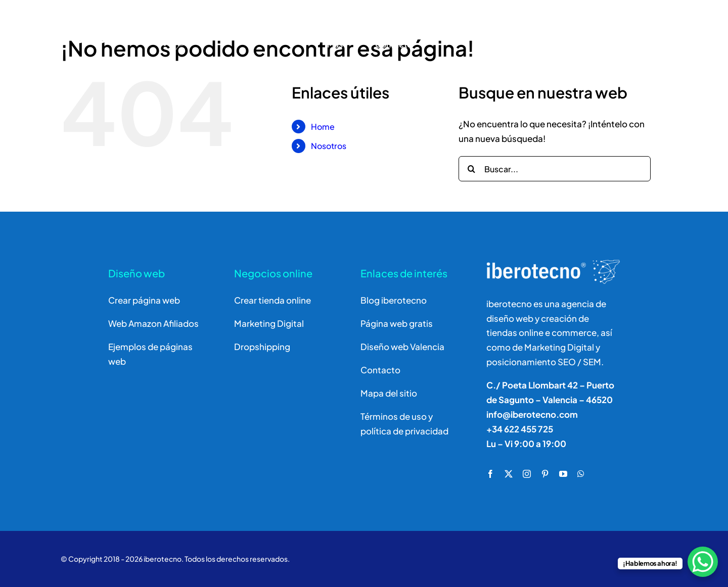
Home (323, 127)
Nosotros (329, 146)
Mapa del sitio (389, 393)
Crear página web (144, 300)
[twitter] (509, 474)
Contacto (380, 370)
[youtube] (563, 474)
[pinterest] (545, 474)
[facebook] (490, 474)
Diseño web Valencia (402, 347)
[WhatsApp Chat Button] (703, 562)
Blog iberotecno (394, 300)
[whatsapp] (581, 474)
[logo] (112, 18)
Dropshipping (262, 347)
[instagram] (527, 474)
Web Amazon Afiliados (153, 323)
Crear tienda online (272, 300)
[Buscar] (584, 32)
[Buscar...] (555, 169)
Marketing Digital (269, 323)
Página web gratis (397, 323)
